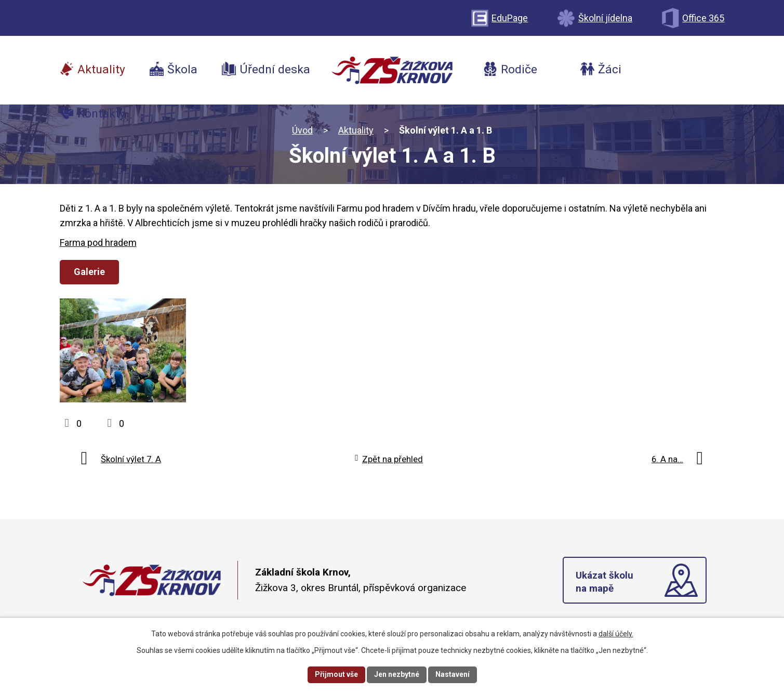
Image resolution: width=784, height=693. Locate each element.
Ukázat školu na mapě (604, 582)
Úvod (302, 130)
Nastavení (453, 674)
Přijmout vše (336, 674)
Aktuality (356, 130)
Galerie (89, 272)
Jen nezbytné (397, 674)
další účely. (616, 634)
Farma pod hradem (98, 243)
